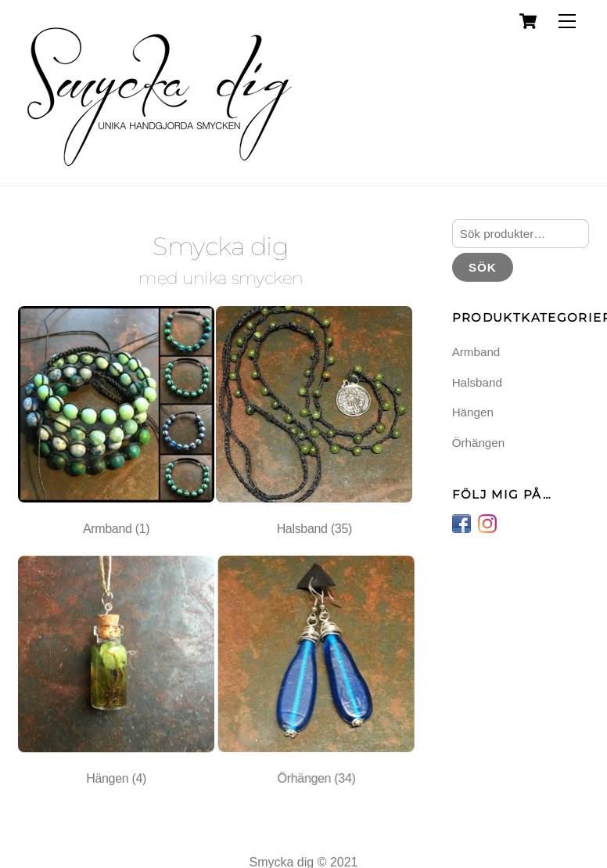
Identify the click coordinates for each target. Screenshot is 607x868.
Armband (476, 352)
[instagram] (487, 522)
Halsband (477, 382)
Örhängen (479, 443)
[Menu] (567, 22)
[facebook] (462, 522)
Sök (483, 267)
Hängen (473, 412)
